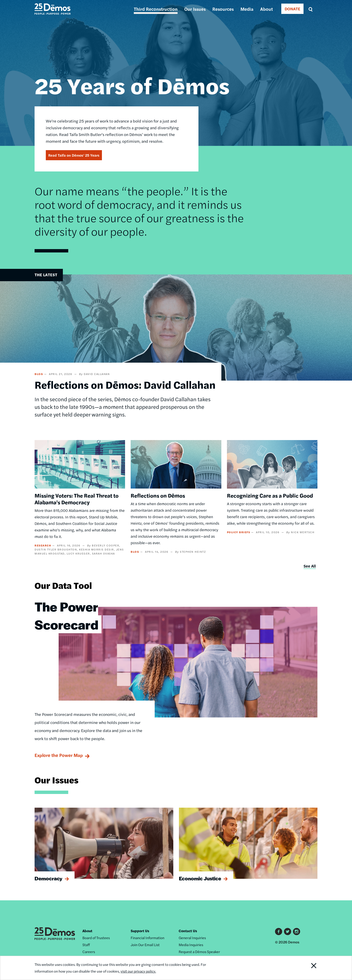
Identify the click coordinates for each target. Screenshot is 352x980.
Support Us (140, 931)
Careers (89, 952)
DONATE (292, 9)
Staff (86, 945)
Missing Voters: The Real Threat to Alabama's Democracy (77, 499)
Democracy (48, 878)
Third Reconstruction (156, 9)
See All (310, 566)
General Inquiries (192, 938)
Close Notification (308, 968)
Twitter (288, 932)
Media (247, 9)
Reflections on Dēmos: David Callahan (125, 384)
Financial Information (147, 938)
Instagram (297, 932)
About (266, 9)
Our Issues (195, 9)
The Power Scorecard (66, 615)
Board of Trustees (96, 938)
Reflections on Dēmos (158, 495)
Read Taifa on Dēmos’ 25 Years (74, 155)
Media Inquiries (191, 945)
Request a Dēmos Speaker (199, 952)
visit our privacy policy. (138, 971)
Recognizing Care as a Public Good (270, 495)
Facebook (279, 932)
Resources (223, 9)
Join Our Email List (145, 945)
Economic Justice (200, 878)
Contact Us (188, 931)
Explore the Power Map (59, 755)
